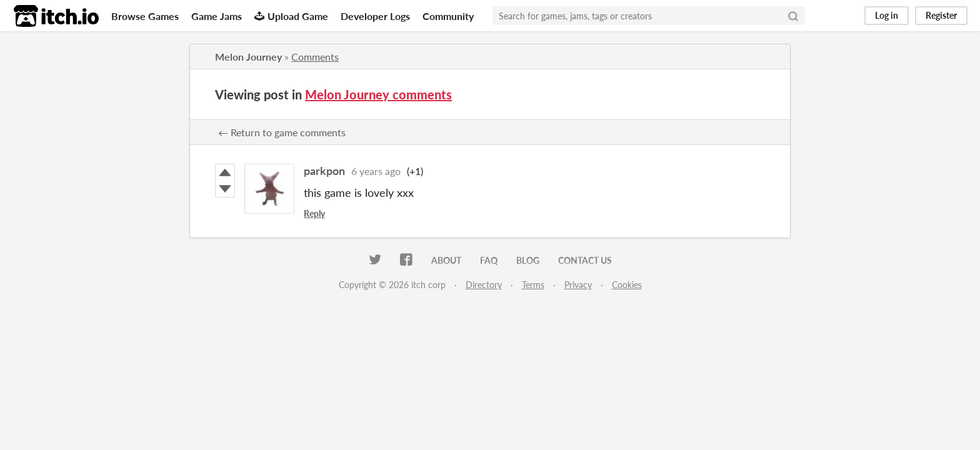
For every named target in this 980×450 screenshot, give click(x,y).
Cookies (627, 285)
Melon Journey (248, 57)
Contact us (585, 260)
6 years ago (376, 171)
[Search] (793, 16)
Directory (484, 285)
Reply (314, 213)
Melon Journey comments (378, 94)
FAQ (489, 260)
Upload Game (291, 16)
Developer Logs (375, 16)
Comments (315, 57)
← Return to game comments (282, 132)
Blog (528, 260)
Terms (533, 285)
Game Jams (217, 16)
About (446, 260)
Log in (887, 15)
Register (941, 15)
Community (448, 16)
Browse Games (145, 16)
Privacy (578, 285)
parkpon (324, 171)
